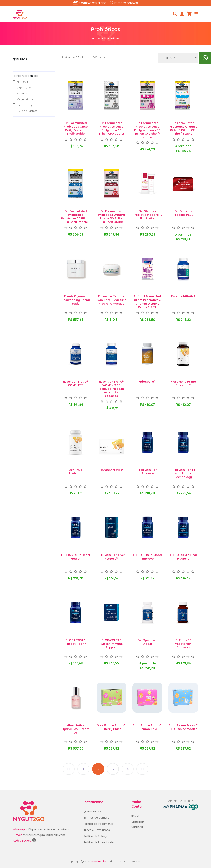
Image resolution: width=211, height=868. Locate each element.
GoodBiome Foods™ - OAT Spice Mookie (183, 727)
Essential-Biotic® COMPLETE (76, 383)
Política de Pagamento (99, 824)
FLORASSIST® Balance (147, 472)
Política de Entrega (96, 836)
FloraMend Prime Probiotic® (183, 383)
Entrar (136, 816)
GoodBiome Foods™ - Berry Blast (111, 727)
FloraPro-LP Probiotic (76, 472)
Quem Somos (93, 811)
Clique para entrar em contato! (49, 829)
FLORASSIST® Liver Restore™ (111, 557)
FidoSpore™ (147, 381)
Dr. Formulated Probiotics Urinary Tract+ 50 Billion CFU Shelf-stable (111, 217)
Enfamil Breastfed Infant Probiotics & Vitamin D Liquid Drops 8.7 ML (147, 302)
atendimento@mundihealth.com (44, 835)
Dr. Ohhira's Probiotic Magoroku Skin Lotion (147, 215)
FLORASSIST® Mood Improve (147, 557)
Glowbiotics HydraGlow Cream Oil (76, 729)
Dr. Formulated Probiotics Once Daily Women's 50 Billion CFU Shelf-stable (147, 130)
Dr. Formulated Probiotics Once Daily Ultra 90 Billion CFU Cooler (112, 128)
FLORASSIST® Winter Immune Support (111, 644)
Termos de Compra (97, 818)
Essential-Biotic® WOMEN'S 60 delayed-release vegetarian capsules (111, 389)
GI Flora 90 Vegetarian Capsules (183, 644)
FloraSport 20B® (111, 470)
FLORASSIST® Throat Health (76, 642)
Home (96, 38)
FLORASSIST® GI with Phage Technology (183, 473)
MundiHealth (99, 861)
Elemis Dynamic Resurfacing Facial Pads (76, 300)
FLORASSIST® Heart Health (76, 557)
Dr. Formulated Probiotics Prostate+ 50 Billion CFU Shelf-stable (76, 217)
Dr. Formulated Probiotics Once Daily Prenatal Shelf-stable (76, 128)
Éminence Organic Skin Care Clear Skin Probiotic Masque (111, 300)
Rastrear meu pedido (90, 3)
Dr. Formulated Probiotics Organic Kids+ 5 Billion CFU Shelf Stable (183, 128)
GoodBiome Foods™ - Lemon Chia (147, 727)
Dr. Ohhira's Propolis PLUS (183, 213)
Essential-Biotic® (183, 296)
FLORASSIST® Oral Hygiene (183, 557)
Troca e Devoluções (97, 830)
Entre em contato (124, 3)
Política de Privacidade (99, 842)
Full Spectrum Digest (147, 642)
